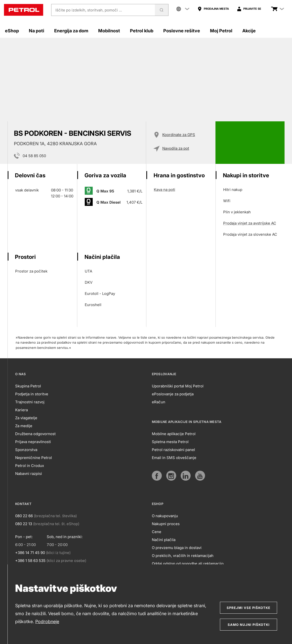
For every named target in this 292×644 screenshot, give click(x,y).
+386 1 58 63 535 (30, 561)
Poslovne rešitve (182, 31)
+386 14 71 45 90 (30, 553)
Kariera (21, 410)
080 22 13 (24, 524)
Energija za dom (71, 31)
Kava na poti (165, 190)
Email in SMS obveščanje (174, 458)
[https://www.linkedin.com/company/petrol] (186, 476)
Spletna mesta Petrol (170, 442)
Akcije (249, 31)
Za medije (24, 426)
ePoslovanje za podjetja (173, 394)
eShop (12, 31)
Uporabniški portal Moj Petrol (178, 386)
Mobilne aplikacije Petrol (174, 434)
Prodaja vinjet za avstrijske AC (250, 223)
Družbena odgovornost (35, 434)
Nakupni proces (166, 524)
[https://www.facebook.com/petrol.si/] (157, 476)
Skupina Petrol (28, 386)
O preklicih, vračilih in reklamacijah (183, 556)
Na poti (37, 31)
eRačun (159, 402)
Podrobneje (47, 621)
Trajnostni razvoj (30, 402)
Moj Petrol (221, 31)
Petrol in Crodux (30, 466)
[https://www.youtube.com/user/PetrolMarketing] (200, 476)
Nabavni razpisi (29, 474)
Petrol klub (142, 31)
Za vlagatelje (26, 418)
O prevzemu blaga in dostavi (177, 548)
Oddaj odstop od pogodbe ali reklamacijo (188, 564)
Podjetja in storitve (32, 394)
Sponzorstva (26, 450)
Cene (157, 532)
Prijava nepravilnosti (33, 442)
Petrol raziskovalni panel (173, 450)
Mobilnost (109, 31)
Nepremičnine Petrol (34, 458)
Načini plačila (164, 540)
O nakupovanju (165, 516)
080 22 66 (24, 516)
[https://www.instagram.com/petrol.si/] (171, 476)
